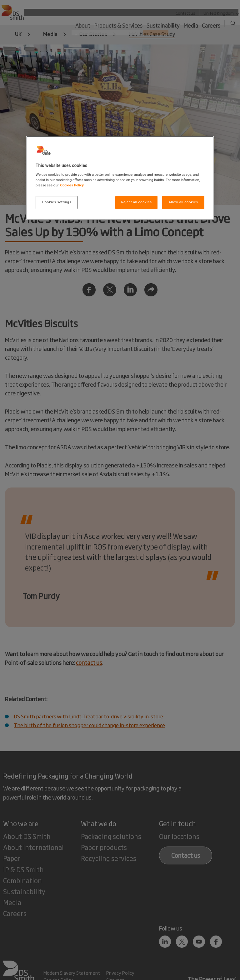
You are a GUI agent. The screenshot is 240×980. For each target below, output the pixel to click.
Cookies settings (57, 202)
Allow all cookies (183, 202)
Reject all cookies (136, 202)
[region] (120, 178)
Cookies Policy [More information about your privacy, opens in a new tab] (72, 185)
